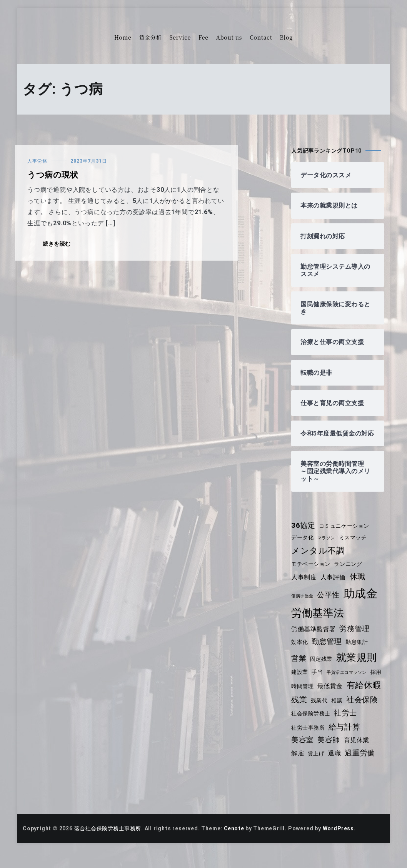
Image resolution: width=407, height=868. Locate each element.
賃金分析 (150, 37)
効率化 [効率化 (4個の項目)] (300, 650)
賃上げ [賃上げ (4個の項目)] (346, 758)
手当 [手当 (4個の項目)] (318, 679)
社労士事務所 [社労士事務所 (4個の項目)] (335, 732)
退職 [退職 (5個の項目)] (365, 758)
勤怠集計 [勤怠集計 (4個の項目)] (358, 650)
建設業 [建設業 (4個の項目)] (300, 679)
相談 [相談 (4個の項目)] (377, 705)
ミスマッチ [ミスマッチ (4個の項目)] (354, 545)
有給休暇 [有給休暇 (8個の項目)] (309, 704)
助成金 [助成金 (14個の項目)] (361, 601)
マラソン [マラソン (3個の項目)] (327, 546)
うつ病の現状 (53, 175)
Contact (261, 37)
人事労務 (37, 161)
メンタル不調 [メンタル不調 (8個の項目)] (318, 558)
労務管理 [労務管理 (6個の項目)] (355, 636)
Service (180, 37)
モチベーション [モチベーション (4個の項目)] (311, 571)
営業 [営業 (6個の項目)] (299, 666)
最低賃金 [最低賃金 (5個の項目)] (346, 691)
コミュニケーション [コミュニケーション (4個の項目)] (345, 533)
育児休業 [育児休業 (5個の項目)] (304, 758)
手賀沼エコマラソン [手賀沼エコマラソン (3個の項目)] (348, 680)
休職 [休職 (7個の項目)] (359, 584)
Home (123, 37)
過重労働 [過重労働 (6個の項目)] (306, 770)
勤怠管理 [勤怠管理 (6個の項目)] (327, 649)
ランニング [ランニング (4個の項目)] (349, 571)
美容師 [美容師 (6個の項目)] (365, 746)
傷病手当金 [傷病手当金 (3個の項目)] (303, 603)
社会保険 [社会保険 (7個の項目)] (307, 718)
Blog (286, 37)
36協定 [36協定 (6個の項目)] (303, 533)
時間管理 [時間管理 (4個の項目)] (318, 691)
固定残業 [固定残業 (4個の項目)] (321, 666)
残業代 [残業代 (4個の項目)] (358, 705)
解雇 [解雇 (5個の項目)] (327, 758)
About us (229, 37)
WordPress (341, 846)
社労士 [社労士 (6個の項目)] (303, 732)
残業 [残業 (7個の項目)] (338, 704)
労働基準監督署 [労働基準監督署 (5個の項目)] (314, 636)
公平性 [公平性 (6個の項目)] (329, 602)
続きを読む (57, 244)
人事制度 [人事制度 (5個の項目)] (304, 584)
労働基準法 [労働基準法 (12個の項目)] (318, 620)
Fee (203, 37)
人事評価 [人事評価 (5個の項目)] (334, 584)
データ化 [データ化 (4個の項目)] (303, 545)
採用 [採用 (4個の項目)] (297, 691)
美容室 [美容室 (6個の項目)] (338, 746)
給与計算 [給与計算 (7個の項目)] (307, 746)
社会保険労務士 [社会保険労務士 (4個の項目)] (347, 719)
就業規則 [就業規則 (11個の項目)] (357, 665)
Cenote (235, 846)
